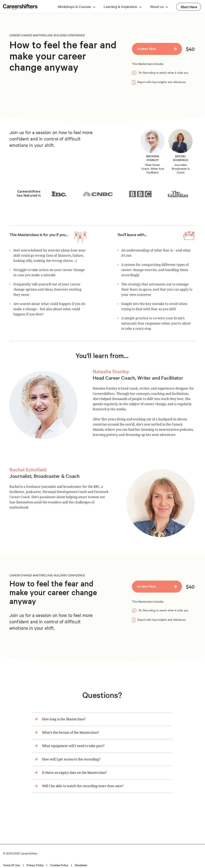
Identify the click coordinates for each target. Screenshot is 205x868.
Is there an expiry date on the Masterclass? (74, 773)
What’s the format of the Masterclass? (70, 732)
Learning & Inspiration (121, 6)
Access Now (146, 48)
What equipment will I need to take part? (73, 746)
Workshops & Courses (74, 6)
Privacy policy (35, 865)
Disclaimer (81, 865)
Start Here (189, 7)
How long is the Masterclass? (64, 719)
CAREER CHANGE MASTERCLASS (31, 35)
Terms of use (11, 865)
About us (157, 6)
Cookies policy (59, 865)
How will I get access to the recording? (71, 759)
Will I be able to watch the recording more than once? (83, 786)
